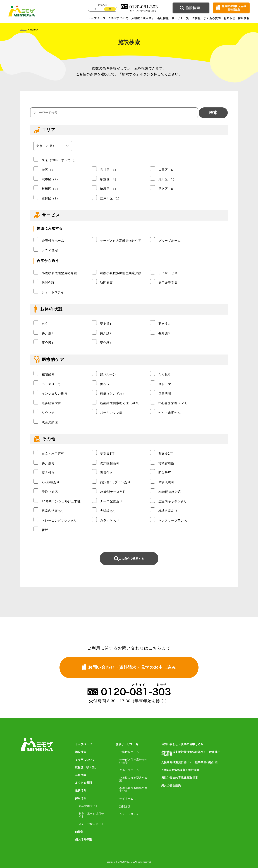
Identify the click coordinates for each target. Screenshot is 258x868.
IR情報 (196, 18)
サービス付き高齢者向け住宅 (133, 761)
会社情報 (163, 18)
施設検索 (81, 752)
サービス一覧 (180, 18)
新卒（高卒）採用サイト (91, 815)
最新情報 (81, 790)
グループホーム (129, 770)
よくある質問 (212, 18)
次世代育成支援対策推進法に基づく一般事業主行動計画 (191, 753)
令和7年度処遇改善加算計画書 (180, 770)
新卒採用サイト (89, 806)
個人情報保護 (84, 839)
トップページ (97, 18)
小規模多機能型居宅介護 (133, 779)
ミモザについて (118, 18)
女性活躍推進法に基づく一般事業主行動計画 (189, 762)
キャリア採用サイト (91, 824)
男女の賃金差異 (171, 785)
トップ (23, 30)
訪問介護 (125, 806)
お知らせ (229, 18)
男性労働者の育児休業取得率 (180, 778)
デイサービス (128, 798)
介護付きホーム (129, 752)
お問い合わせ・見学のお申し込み (182, 744)
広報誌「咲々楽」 (143, 18)
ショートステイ (129, 814)
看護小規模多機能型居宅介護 (133, 789)
